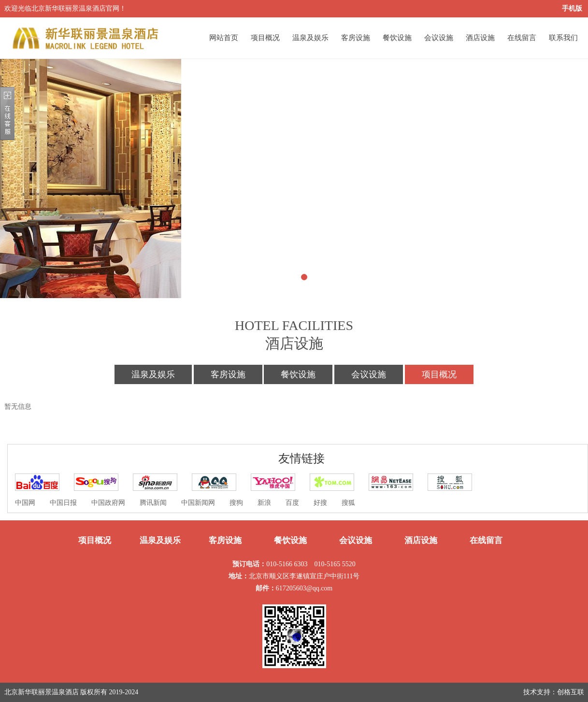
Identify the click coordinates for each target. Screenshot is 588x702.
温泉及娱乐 (310, 38)
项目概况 (265, 38)
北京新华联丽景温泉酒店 (42, 692)
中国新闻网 (198, 503)
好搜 (320, 503)
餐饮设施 (397, 38)
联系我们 (563, 38)
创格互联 (571, 692)
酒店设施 (480, 38)
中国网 (25, 503)
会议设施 (439, 38)
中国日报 (63, 503)
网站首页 (224, 38)
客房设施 (356, 38)
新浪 (264, 503)
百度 (292, 503)
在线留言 (522, 38)
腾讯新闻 (153, 503)
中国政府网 (108, 503)
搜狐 (348, 503)
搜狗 (236, 503)
